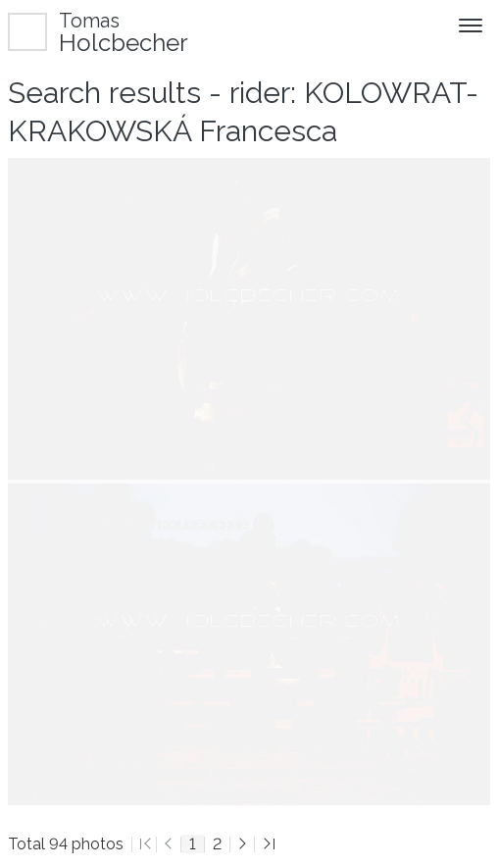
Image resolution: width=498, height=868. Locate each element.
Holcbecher (124, 32)
